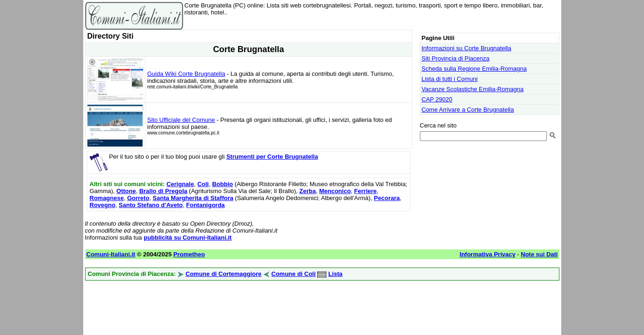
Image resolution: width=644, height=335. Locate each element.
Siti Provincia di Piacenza (456, 58)
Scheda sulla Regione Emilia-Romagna (474, 69)
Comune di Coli (294, 274)
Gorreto (138, 198)
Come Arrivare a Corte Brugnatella (468, 110)
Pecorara (387, 198)
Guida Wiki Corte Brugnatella (186, 74)
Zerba (308, 191)
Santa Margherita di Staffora (193, 198)
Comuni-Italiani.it (111, 254)
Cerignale (180, 184)
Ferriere (365, 191)
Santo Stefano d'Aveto (151, 205)
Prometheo (189, 254)
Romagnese (107, 198)
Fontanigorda (205, 205)
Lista (335, 274)
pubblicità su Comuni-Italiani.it (188, 238)
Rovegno (103, 205)
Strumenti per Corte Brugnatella (272, 157)
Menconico (335, 191)
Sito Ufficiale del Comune (181, 120)
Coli (203, 184)
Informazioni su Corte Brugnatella (467, 48)
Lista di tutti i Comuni (450, 79)
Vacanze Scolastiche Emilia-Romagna (473, 89)
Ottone (126, 191)
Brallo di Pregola (163, 191)
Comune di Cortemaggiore (223, 274)
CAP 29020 (437, 99)
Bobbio (222, 184)
